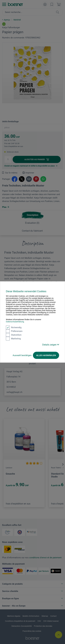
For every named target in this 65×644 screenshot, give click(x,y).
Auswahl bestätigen (22, 355)
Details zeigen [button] (51, 345)
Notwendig (14, 327)
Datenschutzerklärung (15, 321)
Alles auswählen (46, 355)
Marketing (13, 339)
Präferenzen (14, 331)
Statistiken (14, 335)
